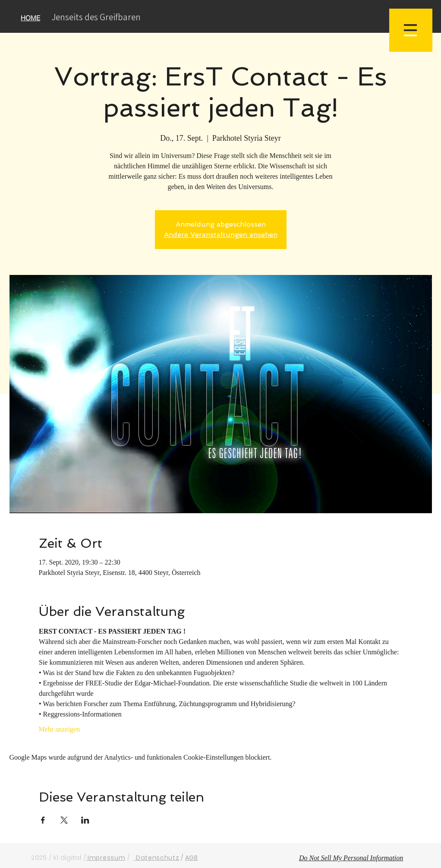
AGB (192, 858)
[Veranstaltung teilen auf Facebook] (43, 820)
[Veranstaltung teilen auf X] (64, 820)
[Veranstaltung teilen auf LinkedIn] (85, 820)
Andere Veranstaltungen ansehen (221, 235)
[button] (411, 30)
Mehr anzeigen (60, 729)
